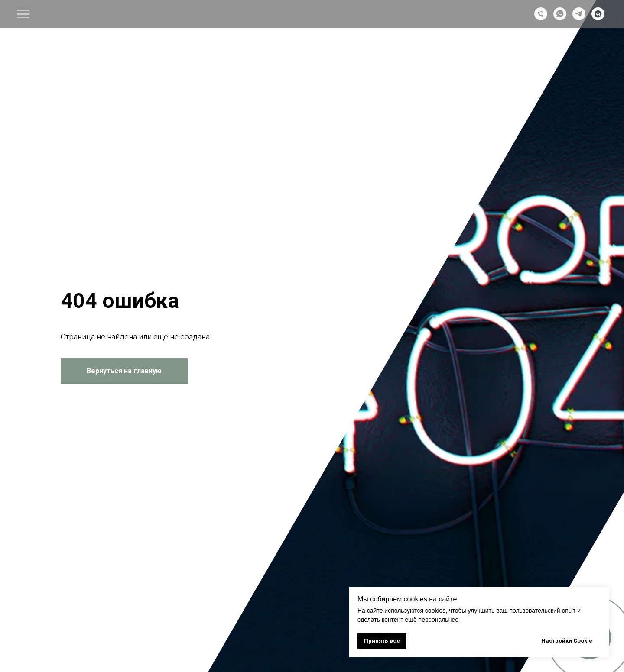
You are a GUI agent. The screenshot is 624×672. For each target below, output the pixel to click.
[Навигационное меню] (23, 14)
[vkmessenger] (598, 18)
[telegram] (579, 18)
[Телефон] (541, 18)
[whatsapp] (560, 18)
